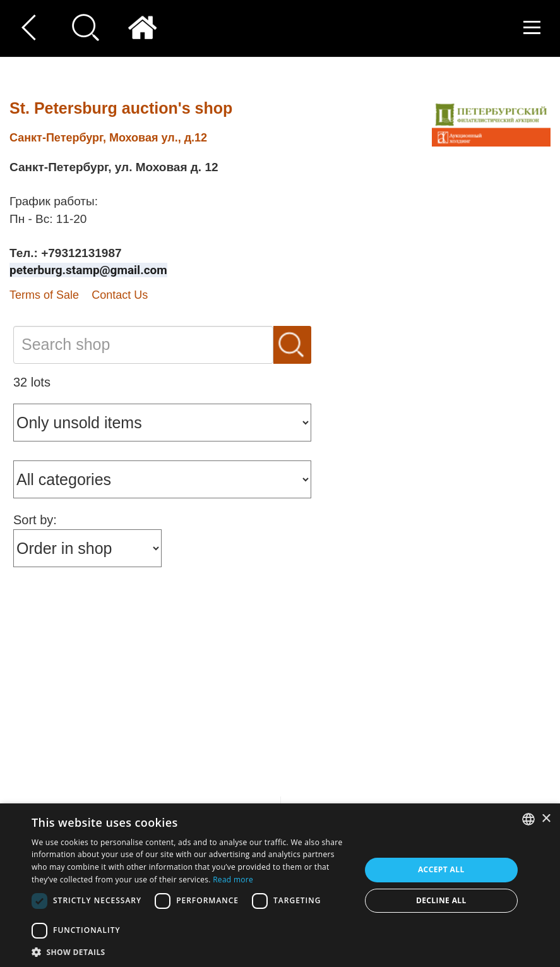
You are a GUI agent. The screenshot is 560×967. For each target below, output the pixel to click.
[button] (191, 952)
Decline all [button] (441, 900)
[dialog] (280, 885)
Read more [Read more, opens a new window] (233, 880)
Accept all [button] (441, 869)
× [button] (546, 819)
